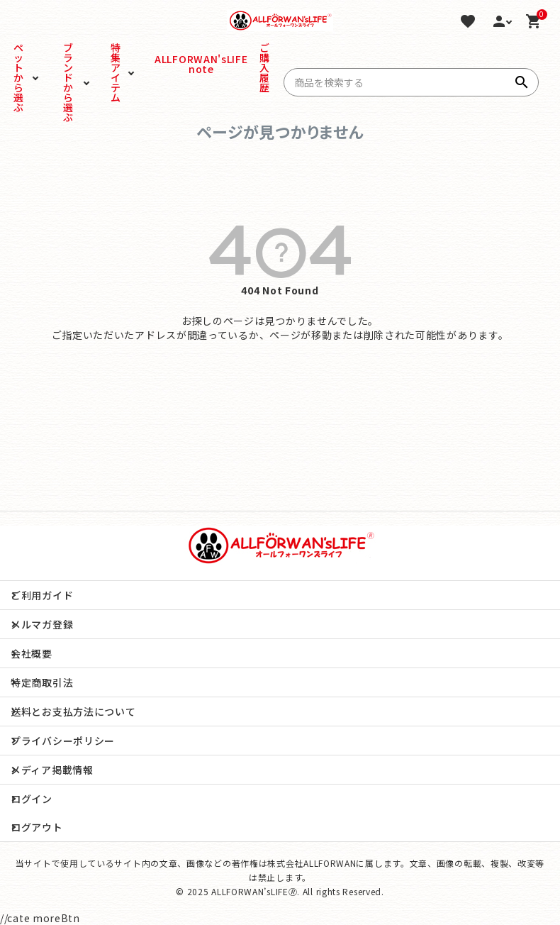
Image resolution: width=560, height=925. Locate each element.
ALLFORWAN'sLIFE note (174, 64)
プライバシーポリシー (63, 741)
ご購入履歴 (265, 67)
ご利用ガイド (42, 595)
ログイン (32, 799)
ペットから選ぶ (19, 77)
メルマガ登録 (42, 624)
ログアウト (37, 827)
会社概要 (32, 653)
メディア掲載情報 (52, 770)
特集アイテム (116, 72)
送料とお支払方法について (73, 711)
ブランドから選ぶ (68, 82)
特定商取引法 (42, 682)
